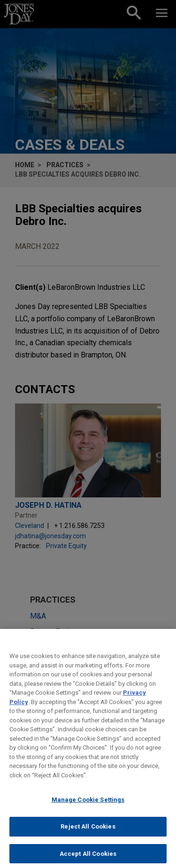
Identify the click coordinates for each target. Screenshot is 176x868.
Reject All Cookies (88, 832)
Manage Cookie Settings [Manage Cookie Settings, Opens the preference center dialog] (88, 805)
